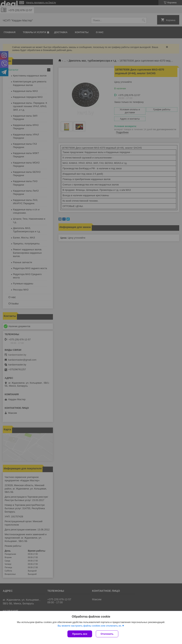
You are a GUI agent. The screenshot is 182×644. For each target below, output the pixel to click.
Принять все (80, 634)
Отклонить (107, 634)
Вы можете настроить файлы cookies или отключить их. (90, 626)
